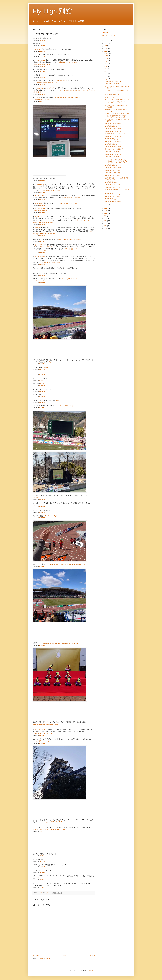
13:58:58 (42, 499)
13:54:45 (42, 507)
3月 (107, 76)
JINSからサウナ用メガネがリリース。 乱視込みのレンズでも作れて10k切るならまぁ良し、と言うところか (117, 161)
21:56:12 (42, 46)
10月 (107, 58)
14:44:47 (42, 380)
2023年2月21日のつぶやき (113, 131)
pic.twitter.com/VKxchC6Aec (42, 281)
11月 (107, 56)
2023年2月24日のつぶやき (113, 124)
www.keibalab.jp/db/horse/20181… (44, 222)
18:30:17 (42, 213)
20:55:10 (42, 72)
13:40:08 (42, 512)
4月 (107, 74)
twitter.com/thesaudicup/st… (51, 190)
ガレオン (107, 32)
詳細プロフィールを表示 (109, 35)
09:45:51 (42, 743)
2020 (106, 213)
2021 (106, 211)
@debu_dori (39, 203)
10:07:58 (42, 726)
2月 (107, 79)
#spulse (51, 362)
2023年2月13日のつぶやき (113, 157)
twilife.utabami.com (42, 878)
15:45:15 (42, 283)
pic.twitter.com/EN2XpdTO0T (42, 64)
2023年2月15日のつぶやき (113, 152)
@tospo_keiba (40, 88)
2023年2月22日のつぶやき (113, 129)
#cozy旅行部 (59, 98)
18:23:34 (42, 236)
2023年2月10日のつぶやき (113, 168)
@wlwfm (38, 228)
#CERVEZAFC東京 (71, 62)
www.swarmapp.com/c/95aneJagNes (70, 239)
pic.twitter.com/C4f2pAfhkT (71, 643)
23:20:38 (42, 40)
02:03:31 (42, 880)
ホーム (64, 955)
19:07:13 (42, 192)
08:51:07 (42, 831)
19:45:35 (42, 102)
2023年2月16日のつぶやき (113, 147)
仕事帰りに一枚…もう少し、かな (115, 134)
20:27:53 (42, 85)
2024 (106, 49)
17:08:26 (42, 253)
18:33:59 (42, 205)
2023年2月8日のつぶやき (113, 173)
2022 (106, 208)
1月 (107, 205)
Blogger (91, 970)
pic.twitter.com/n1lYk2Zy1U (41, 211)
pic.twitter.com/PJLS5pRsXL (47, 234)
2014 (106, 229)
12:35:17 (42, 518)
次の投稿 (36, 955)
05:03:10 (42, 872)
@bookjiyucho (40, 184)
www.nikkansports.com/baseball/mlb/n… (46, 724)
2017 (106, 221)
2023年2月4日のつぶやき (113, 187)
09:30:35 (42, 824)
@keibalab (38, 216)
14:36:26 (42, 402)
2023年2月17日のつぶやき (113, 144)
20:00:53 (42, 94)
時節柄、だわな (110, 97)
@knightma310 (40, 256)
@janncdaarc (37, 49)
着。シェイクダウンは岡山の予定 (115, 149)
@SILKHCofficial (40, 245)
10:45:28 (42, 645)
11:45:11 (42, 566)
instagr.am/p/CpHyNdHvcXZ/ (72, 98)
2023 (106, 51)
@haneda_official (62, 81)
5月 (107, 71)
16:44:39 (42, 264)
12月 (107, 53)
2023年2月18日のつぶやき (113, 141)
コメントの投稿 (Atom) (43, 959)
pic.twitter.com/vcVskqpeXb (42, 251)
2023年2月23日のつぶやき (113, 126)
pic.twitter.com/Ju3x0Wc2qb (51, 262)
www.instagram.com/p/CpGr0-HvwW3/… (54, 829)
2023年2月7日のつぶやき (113, 175)
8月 (107, 64)
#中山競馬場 (69, 249)
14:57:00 (42, 369)
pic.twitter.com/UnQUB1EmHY (76, 564)
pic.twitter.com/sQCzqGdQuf (65, 406)
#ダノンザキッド (84, 220)
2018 (106, 218)
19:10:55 (42, 181)
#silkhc (76, 249)
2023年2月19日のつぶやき (113, 139)
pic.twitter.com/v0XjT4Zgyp (68, 203)
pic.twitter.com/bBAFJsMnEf (71, 198)
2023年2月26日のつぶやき (113, 84)
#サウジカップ (85, 90)
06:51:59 (42, 861)
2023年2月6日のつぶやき (113, 182)
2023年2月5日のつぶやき (113, 185)
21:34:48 (42, 51)
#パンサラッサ (50, 88)
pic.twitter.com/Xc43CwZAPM (42, 734)
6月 (107, 69)
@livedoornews (40, 196)
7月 (107, 66)
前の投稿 (92, 955)
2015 (106, 226)
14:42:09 (42, 386)
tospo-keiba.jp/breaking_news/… (69, 90)
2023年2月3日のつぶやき (113, 194)
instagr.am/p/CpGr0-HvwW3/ (50, 741)
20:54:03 (42, 77)
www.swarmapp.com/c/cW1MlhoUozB (50, 822)
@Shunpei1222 (40, 60)
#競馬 (39, 92)
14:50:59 (42, 375)
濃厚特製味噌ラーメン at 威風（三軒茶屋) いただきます (117, 179)
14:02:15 (42, 408)
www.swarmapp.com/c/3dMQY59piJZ (45, 83)
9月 (107, 61)
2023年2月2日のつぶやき (113, 196)
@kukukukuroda (40, 209)
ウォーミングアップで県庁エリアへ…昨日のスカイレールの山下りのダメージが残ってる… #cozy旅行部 (117, 101)
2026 (106, 43)
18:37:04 (42, 200)
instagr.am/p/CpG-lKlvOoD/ (58, 564)
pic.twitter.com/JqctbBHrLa (53, 516)
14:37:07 (42, 397)
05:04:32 (42, 867)
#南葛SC (62, 62)
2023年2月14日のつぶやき (113, 154)
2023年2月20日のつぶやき (113, 136)
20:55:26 (42, 66)
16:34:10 (42, 270)
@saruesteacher (40, 729)
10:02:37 (42, 736)
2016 (106, 223)
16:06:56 (42, 275)
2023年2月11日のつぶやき (113, 165)
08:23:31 (42, 856)
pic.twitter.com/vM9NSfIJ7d (41, 100)
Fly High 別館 (52, 11)
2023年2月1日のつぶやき (113, 199)
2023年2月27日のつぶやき (113, 81)
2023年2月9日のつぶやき (113, 170)
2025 (106, 46)
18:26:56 (42, 224)
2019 (106, 216)
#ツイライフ (41, 883)
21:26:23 (42, 57)
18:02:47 (42, 241)
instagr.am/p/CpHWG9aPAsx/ (70, 279)
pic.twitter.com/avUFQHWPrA (70, 741)
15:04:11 (42, 364)
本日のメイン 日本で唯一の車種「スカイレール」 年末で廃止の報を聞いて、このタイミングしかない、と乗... (117, 115)
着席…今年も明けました (112, 95)
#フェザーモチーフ (46, 247)
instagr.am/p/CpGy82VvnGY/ (52, 643)
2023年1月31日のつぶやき (113, 202)
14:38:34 (42, 391)
